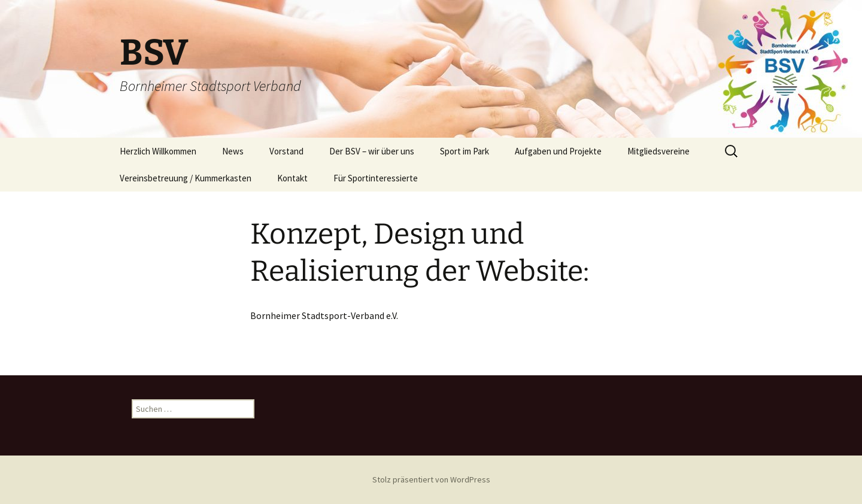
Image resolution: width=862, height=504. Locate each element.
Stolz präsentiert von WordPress (431, 479)
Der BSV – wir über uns (372, 151)
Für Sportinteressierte (376, 178)
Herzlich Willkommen (158, 151)
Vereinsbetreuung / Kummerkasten (186, 178)
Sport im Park (465, 151)
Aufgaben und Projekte (558, 151)
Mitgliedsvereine (658, 151)
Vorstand (286, 151)
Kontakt (292, 178)
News (233, 151)
